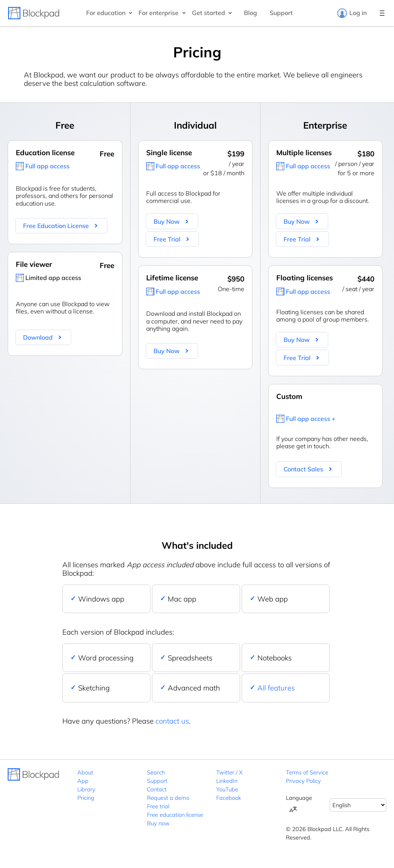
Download (38, 337)
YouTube (227, 789)
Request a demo (168, 798)
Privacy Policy (303, 781)
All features (276, 688)
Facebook (229, 798)
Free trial (158, 806)
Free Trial (167, 239)
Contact (157, 789)
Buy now (158, 823)
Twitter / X (229, 772)
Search (156, 772)
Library (86, 789)
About (85, 772)
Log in (352, 13)
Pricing (86, 798)
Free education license (175, 815)
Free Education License (56, 226)
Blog (250, 13)
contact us (172, 721)
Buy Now (167, 221)
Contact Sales (303, 469)
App (83, 781)
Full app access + (311, 419)
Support (281, 13)
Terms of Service (307, 772)
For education (106, 13)
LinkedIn (227, 781)
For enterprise (159, 13)
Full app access (48, 166)
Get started (209, 13)
